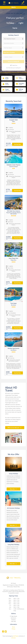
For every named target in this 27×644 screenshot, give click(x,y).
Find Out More (17, 144)
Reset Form (14, 65)
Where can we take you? (14, 428)
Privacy (13, 629)
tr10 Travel (16, 636)
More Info (13, 489)
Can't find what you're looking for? (14, 68)
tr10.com (13, 638)
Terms (13, 627)
